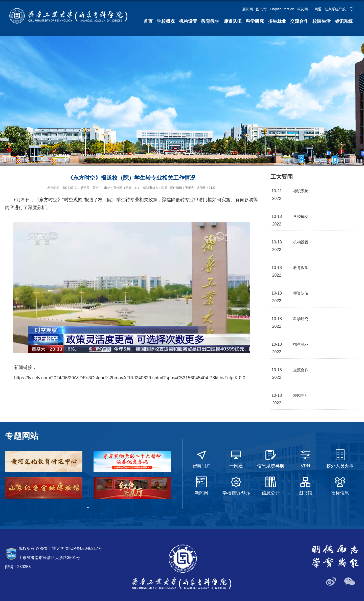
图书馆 (261, 9)
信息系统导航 (335, 9)
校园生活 (322, 21)
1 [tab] (88, 508)
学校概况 (166, 21)
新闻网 (248, 9)
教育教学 (210, 21)
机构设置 (188, 21)
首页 (148, 21)
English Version (282, 9)
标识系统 (344, 21)
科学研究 (255, 21)
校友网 (303, 9)
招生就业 (277, 21)
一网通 (316, 9)
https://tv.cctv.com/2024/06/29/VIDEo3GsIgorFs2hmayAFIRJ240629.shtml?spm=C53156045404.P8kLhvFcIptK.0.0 (130, 378)
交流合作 (299, 21)
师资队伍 (233, 21)
